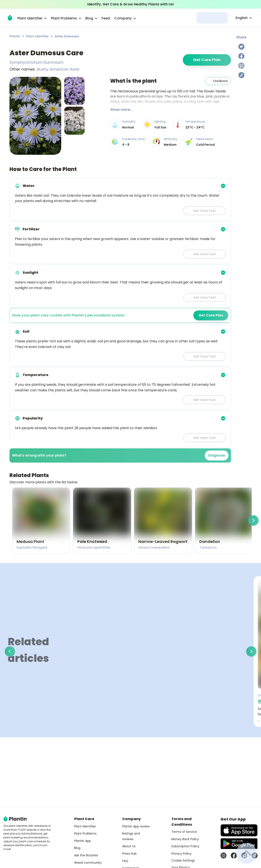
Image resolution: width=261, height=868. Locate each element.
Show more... (121, 110)
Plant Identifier (38, 36)
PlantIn (15, 36)
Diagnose (217, 455)
